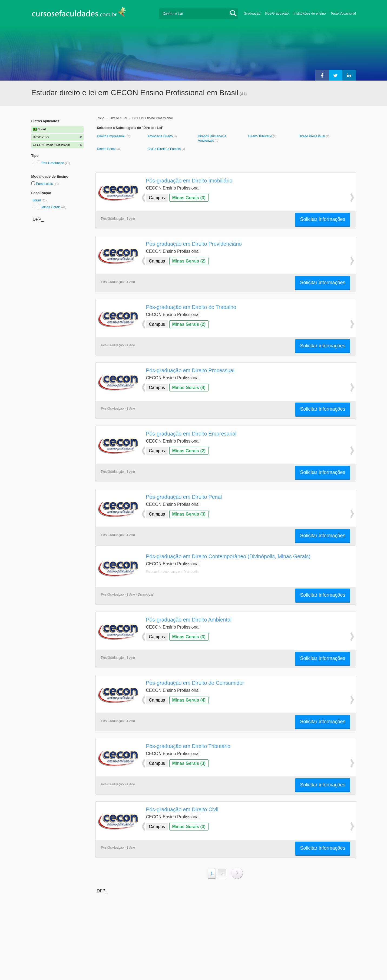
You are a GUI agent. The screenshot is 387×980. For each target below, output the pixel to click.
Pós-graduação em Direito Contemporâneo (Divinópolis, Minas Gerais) (228, 556)
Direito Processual (312, 136)
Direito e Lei (118, 118)
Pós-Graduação (277, 14)
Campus (157, 198)
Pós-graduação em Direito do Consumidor (195, 683)
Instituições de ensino (310, 14)
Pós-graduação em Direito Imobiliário (189, 181)
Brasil (37, 200)
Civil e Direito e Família (165, 149)
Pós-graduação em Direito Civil (182, 809)
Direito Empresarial (111, 136)
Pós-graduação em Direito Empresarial (191, 434)
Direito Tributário (261, 136)
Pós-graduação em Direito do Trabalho (191, 307)
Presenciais (45, 184)
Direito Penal (107, 149)
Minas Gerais (51, 207)
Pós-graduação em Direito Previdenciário (194, 244)
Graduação (252, 14)
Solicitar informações (322, 219)
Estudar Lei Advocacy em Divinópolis (173, 572)
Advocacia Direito (161, 136)
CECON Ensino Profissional (153, 118)
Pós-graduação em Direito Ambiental (189, 620)
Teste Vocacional (343, 14)
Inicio (101, 118)
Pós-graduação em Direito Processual (190, 370)
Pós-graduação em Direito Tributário (188, 746)
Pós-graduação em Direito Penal (184, 497)
